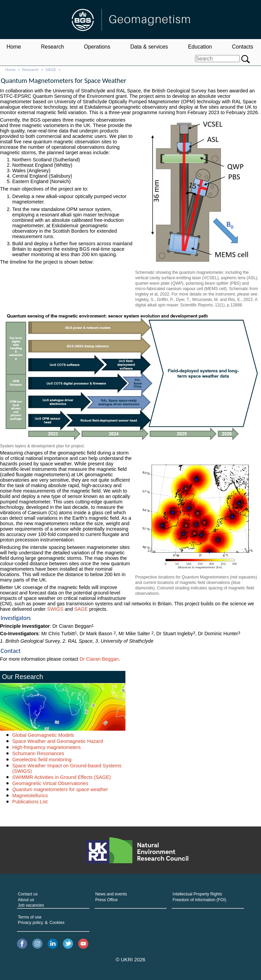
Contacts (242, 47)
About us (26, 900)
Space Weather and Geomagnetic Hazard (58, 741)
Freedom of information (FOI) (199, 900)
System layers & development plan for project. (42, 446)
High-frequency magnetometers (47, 747)
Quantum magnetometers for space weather (60, 789)
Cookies (57, 923)
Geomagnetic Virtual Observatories (50, 783)
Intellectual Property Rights (197, 894)
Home (14, 47)
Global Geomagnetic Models (43, 735)
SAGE (51, 70)
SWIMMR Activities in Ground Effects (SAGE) (62, 777)
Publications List (30, 802)
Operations (97, 47)
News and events (111, 894)
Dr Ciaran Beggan (99, 659)
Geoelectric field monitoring (42, 760)
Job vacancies (31, 905)
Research (52, 47)
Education (200, 47)
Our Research (23, 677)
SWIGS (55, 609)
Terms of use (30, 917)
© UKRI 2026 (131, 960)
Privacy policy (31, 923)
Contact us (28, 894)
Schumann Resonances (38, 753)
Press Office (106, 900)
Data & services (149, 47)
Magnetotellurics (30, 796)
